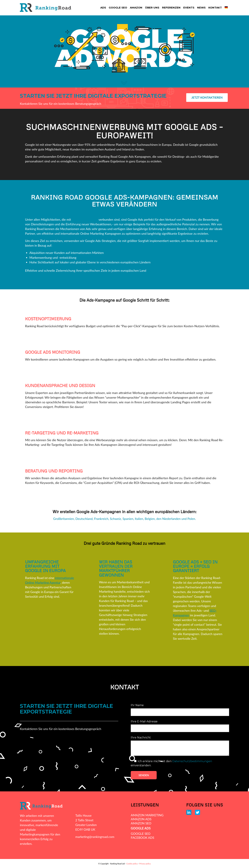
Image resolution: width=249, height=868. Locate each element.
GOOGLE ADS (141, 828)
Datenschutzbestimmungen (192, 761)
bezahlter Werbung (85, 219)
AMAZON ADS (141, 819)
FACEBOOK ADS (142, 838)
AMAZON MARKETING (147, 815)
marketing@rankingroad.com (95, 837)
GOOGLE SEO (141, 834)
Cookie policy (132, 864)
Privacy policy (145, 864)
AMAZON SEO (141, 823)
